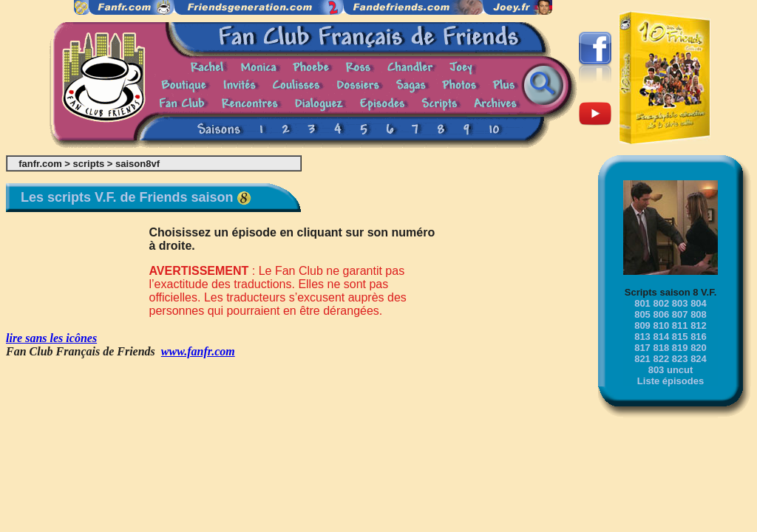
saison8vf (138, 164)
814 (661, 337)
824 (699, 359)
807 (680, 314)
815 (680, 337)
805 (642, 314)
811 (680, 325)
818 (661, 348)
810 (661, 325)
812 (699, 325)
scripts (89, 164)
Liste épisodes (671, 381)
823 (680, 359)
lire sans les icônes (51, 338)
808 (699, 314)
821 (642, 359)
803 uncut (671, 370)
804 (699, 303)
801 (642, 303)
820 (699, 348)
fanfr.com (40, 164)
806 (661, 314)
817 (642, 348)
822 (661, 359)
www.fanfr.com (198, 351)
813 (642, 337)
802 (661, 303)
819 (680, 348)
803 (680, 303)
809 (642, 325)
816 (699, 337)
